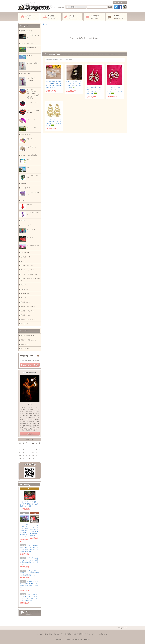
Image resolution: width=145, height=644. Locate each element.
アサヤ (23, 221)
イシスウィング (26, 225)
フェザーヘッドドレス (28, 270)
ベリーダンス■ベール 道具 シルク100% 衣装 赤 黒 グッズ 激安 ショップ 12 (29, 504)
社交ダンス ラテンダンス (29, 319)
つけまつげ (24, 289)
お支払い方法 (48, 634)
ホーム (29, 17)
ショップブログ (26, 349)
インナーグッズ (26, 294)
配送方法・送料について (29, 340)
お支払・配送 (51, 17)
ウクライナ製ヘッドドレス (29, 274)
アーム (23, 261)
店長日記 (30, 434)
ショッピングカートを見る (30, 365)
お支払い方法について (28, 336)
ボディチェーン (26, 257)
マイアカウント (120, 3)
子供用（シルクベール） (29, 311)
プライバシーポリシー (90, 634)
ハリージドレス (26, 188)
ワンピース (24, 324)
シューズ (24, 298)
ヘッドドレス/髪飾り (27, 266)
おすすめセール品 (26, 31)
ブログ (73, 17)
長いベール (24, 184)
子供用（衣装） (26, 302)
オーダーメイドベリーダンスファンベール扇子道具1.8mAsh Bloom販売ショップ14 (24, 531)
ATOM (29, 614)
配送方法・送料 (59, 634)
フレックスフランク (27, 43)
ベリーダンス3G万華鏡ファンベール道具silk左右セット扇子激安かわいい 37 (29, 573)
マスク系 (24, 285)
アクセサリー (25, 253)
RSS (28, 612)
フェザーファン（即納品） (29, 155)
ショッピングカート (116, 17)
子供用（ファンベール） (29, 307)
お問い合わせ (94, 17)
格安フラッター (26, 135)
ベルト (23, 200)
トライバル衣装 (26, 74)
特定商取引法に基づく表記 (73, 634)
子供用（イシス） (26, 315)
